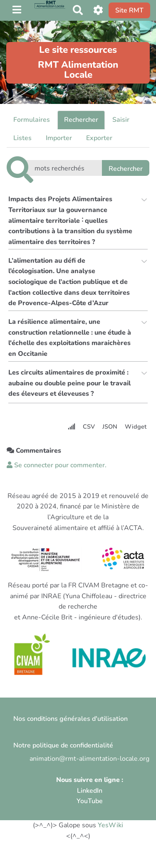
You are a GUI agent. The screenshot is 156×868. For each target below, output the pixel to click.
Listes (22, 138)
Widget (136, 427)
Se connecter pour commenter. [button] (57, 465)
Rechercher (81, 120)
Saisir (121, 120)
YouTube (90, 801)
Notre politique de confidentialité (63, 745)
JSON (110, 427)
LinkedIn (90, 791)
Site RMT (129, 10)
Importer (59, 138)
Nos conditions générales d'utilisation (71, 719)
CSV (89, 427)
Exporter (99, 138)
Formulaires (32, 120)
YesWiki (110, 825)
